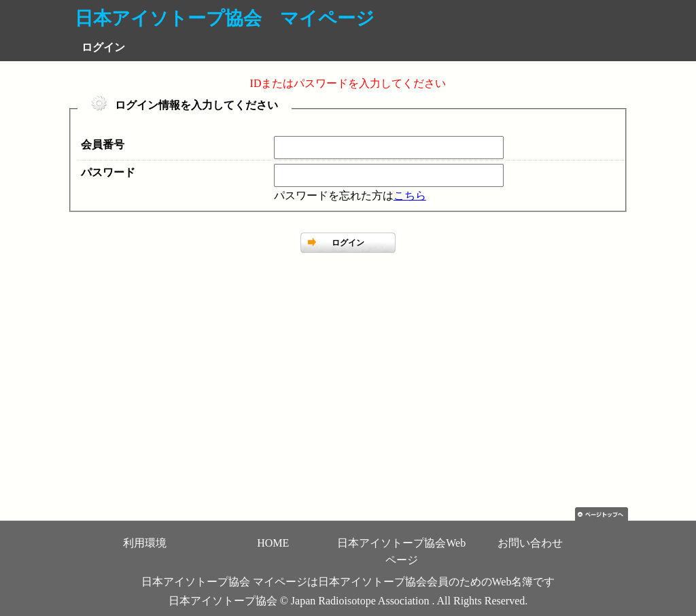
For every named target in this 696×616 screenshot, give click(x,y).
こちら (410, 195)
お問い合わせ (530, 543)
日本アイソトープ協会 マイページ (225, 18)
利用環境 (145, 543)
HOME (273, 543)
